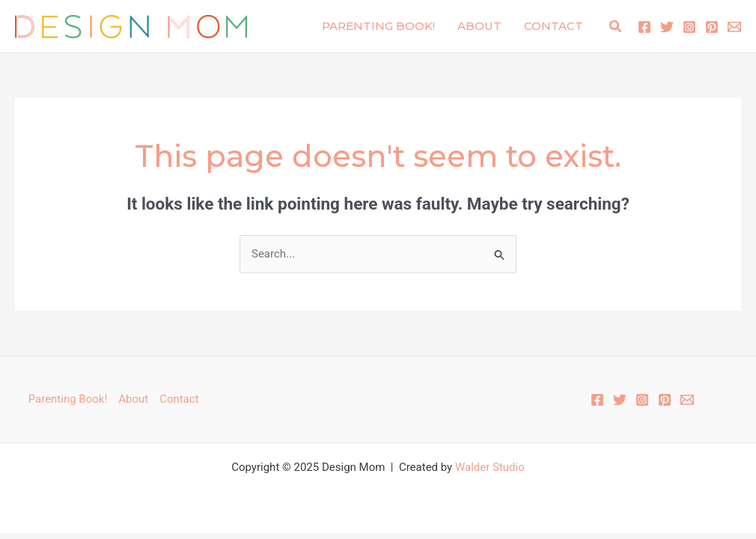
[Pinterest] (712, 27)
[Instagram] (689, 27)
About (479, 26)
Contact (554, 26)
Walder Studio (490, 467)
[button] (616, 27)
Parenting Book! (378, 26)
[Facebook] (644, 27)
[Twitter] (667, 27)
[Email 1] (734, 27)
